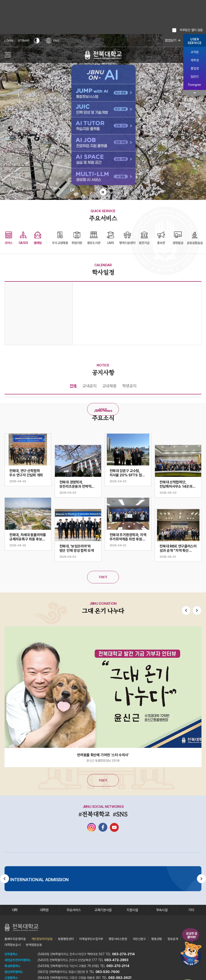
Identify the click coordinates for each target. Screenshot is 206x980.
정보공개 (173, 940)
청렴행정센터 (66, 940)
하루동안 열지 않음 (191, 30)
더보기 (103, 409)
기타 (191, 910)
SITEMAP (24, 41)
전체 (73, 386)
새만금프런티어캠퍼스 (18, 961)
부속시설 (162, 910)
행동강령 (157, 940)
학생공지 (129, 386)
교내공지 (90, 386)
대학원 (44, 910)
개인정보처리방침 (42, 940)
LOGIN (9, 41)
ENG (53, 41)
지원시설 (132, 910)
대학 (15, 910)
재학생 (195, 60)
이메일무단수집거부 (91, 940)
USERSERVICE (195, 41)
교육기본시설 (103, 910)
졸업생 (195, 68)
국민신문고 (139, 940)
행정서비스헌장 (118, 940)
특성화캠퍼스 (12, 967)
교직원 (195, 52)
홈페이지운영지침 (15, 940)
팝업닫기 (170, 41)
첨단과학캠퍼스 (14, 973)
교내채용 (109, 386)
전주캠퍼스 (11, 955)
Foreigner (195, 85)
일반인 (195, 77)
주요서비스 (74, 910)
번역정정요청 (34, 946)
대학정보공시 (12, 946)
